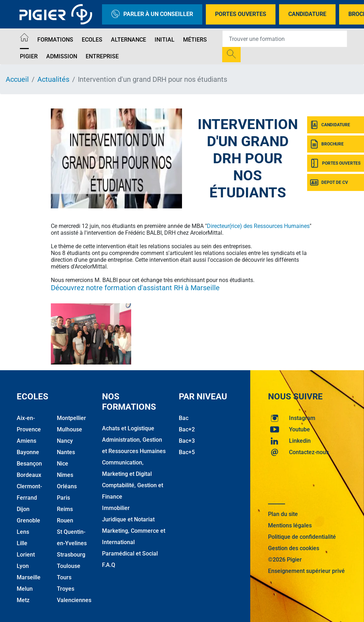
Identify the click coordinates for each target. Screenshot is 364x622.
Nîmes (65, 475)
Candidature (307, 14)
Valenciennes (74, 600)
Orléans (67, 486)
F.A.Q (109, 565)
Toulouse (69, 566)
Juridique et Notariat (128, 519)
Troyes (66, 589)
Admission (62, 56)
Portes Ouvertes (241, 14)
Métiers (195, 40)
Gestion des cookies (294, 548)
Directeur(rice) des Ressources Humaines (258, 226)
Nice (63, 464)
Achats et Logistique (128, 428)
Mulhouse (69, 429)
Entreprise (102, 56)
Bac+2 (187, 429)
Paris (63, 498)
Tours (64, 577)
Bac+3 (187, 441)
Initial (165, 40)
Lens (23, 532)
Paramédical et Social (130, 554)
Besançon (29, 464)
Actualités (53, 79)
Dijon (23, 509)
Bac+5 (187, 452)
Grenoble (28, 520)
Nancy (65, 441)
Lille (22, 543)
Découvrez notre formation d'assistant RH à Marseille (135, 288)
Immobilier (116, 508)
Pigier (29, 56)
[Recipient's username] (285, 39)
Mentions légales (290, 525)
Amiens (26, 441)
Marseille (29, 577)
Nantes (66, 452)
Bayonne (28, 452)
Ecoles (92, 40)
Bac (184, 418)
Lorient (26, 555)
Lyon (23, 566)
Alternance (129, 40)
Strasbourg (71, 555)
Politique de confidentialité (302, 537)
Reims (65, 509)
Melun (25, 589)
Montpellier (71, 418)
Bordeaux (29, 475)
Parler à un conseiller (152, 14)
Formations (55, 40)
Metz (23, 600)
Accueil (17, 79)
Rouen (65, 520)
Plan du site (283, 514)
